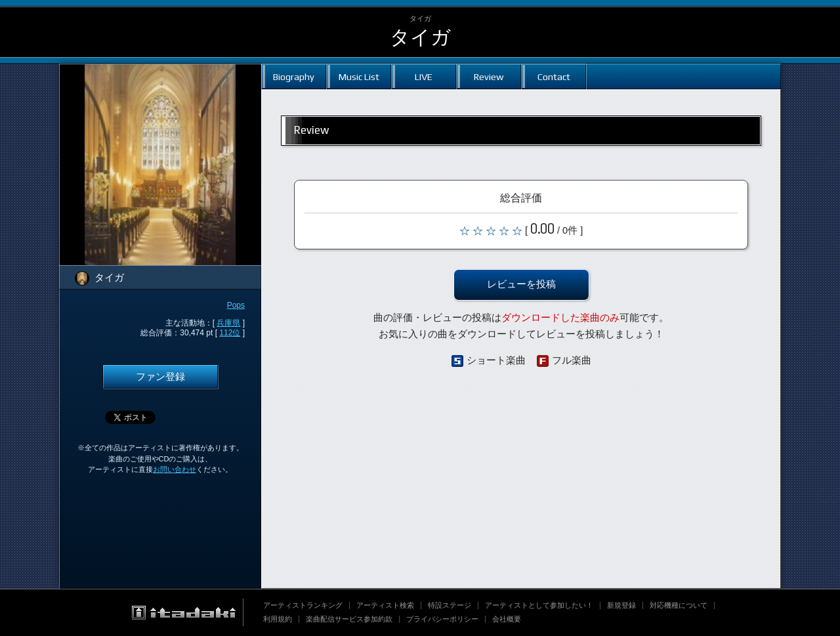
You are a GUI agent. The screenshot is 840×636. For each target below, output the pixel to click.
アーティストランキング (303, 605)
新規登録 (621, 605)
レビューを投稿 (521, 284)
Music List (359, 76)
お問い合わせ (175, 469)
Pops (236, 305)
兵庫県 (228, 323)
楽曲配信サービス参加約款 (349, 619)
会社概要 (507, 619)
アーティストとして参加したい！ (539, 605)
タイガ (420, 37)
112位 (230, 333)
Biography (294, 76)
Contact (554, 76)
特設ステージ (450, 605)
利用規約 (278, 619)
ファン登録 (160, 377)
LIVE (424, 76)
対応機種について (679, 605)
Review (489, 76)
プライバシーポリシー (442, 619)
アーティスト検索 (385, 605)
